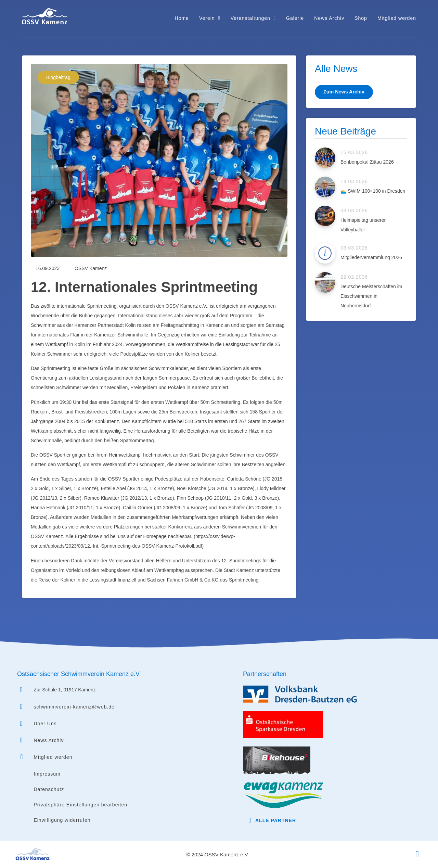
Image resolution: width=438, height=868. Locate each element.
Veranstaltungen (253, 18)
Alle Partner (276, 820)
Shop (361, 18)
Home (182, 18)
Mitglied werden (397, 18)
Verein (210, 18)
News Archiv (329, 18)
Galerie (295, 18)
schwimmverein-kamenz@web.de (74, 707)
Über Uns (45, 724)
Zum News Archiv (343, 92)
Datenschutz (49, 789)
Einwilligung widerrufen (62, 820)
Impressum (47, 774)
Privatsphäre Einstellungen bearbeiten (80, 805)
